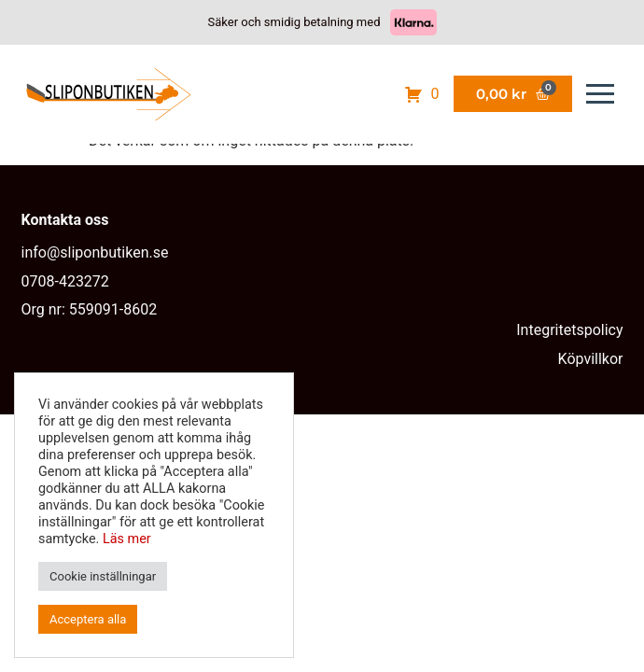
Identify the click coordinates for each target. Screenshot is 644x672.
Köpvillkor (591, 359)
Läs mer (127, 539)
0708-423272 (65, 281)
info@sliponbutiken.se (95, 252)
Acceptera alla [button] (88, 619)
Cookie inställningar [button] (103, 576)
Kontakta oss (65, 220)
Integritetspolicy (569, 330)
